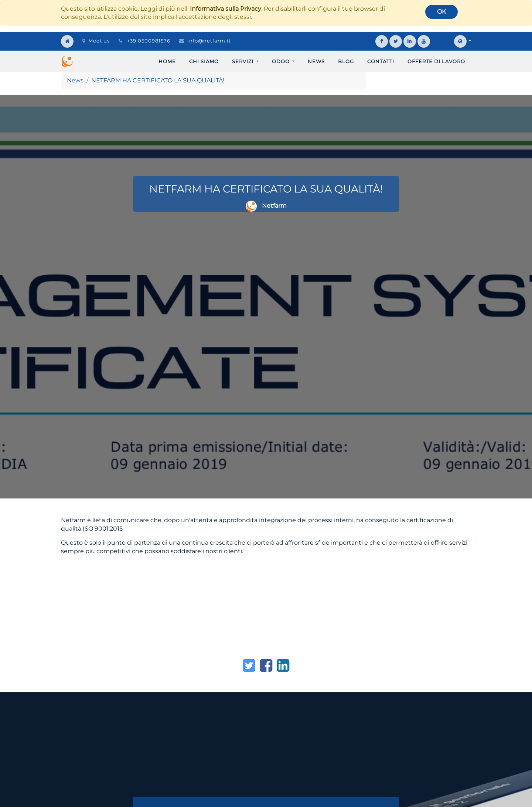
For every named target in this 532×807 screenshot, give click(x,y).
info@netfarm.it (209, 41)
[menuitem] (167, 61)
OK (441, 12)
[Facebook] (266, 665)
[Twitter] (249, 665)
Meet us (96, 41)
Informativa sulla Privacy (226, 9)
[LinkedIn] (283, 665)
